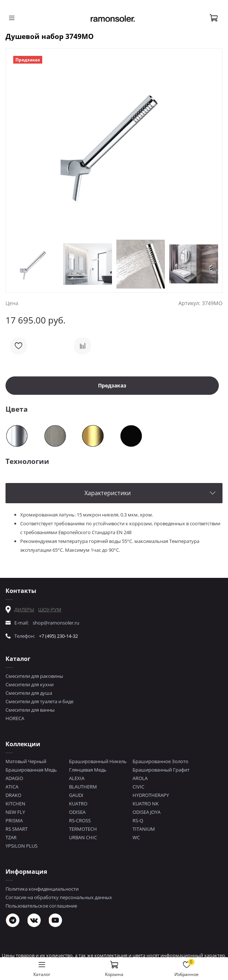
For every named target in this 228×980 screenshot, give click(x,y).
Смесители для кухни (30, 684)
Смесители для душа (29, 693)
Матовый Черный (26, 761)
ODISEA (77, 812)
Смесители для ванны (30, 710)
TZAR (11, 837)
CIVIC (138, 787)
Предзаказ (112, 385)
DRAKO (13, 795)
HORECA (15, 718)
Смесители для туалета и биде (39, 701)
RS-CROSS (80, 820)
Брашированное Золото (160, 761)
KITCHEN (15, 804)
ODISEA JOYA (146, 812)
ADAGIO (14, 778)
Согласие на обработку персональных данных (59, 897)
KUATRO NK (146, 804)
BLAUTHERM (83, 787)
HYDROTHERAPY (151, 795)
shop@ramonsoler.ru (56, 623)
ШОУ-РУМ (50, 609)
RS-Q (138, 820)
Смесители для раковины (34, 676)
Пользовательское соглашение (41, 906)
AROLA (140, 778)
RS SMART (17, 829)
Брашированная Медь (31, 770)
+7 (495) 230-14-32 (58, 636)
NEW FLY (15, 812)
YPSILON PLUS (21, 846)
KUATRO (78, 804)
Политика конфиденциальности (42, 889)
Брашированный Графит (161, 770)
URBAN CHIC (83, 837)
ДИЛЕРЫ (24, 609)
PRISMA (14, 820)
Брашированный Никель (98, 761)
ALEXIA (77, 778)
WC (136, 837)
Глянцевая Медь (88, 770)
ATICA (12, 787)
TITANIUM (144, 829)
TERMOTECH (83, 829)
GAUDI (76, 795)
